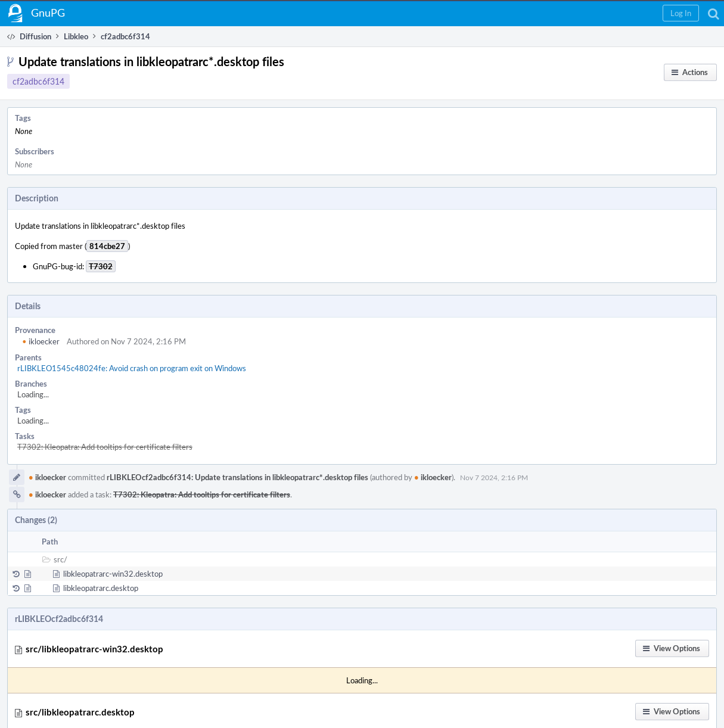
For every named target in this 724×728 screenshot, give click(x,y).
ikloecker (41, 341)
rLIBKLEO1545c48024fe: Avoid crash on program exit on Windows (132, 368)
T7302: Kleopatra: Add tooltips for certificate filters (105, 447)
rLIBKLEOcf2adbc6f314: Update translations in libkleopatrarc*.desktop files (237, 477)
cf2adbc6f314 (38, 81)
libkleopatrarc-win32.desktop (113, 574)
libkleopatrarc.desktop (101, 588)
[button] (681, 13)
